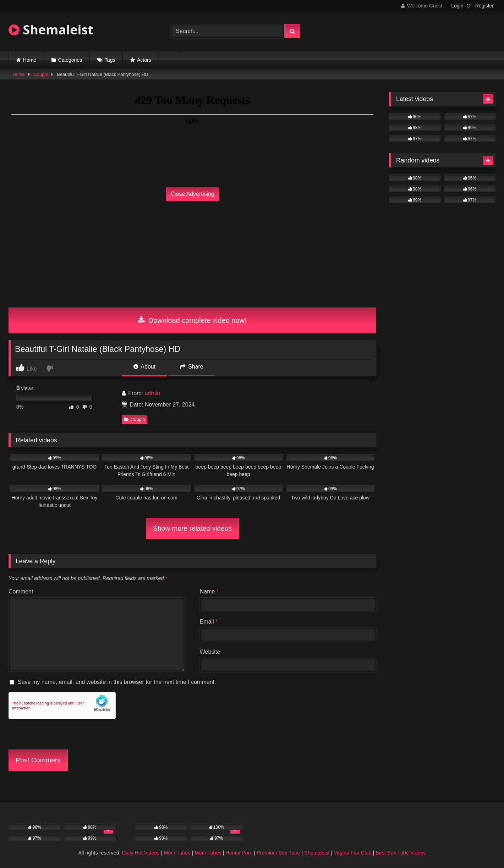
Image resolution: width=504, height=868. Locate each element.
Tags (110, 60)
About (144, 367)
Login (457, 6)
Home (30, 60)
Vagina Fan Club (352, 853)
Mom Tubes (177, 853)
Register (484, 6)
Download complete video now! (192, 320)
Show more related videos (192, 528)
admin (152, 393)
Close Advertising (192, 194)
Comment (21, 591)
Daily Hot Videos (141, 853)
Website (210, 652)
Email (209, 622)
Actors (144, 60)
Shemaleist (51, 30)
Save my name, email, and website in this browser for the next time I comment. (117, 682)
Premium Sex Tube (278, 853)
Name (209, 591)
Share (192, 367)
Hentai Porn (239, 853)
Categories (70, 60)
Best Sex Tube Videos (401, 853)
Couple (41, 74)
